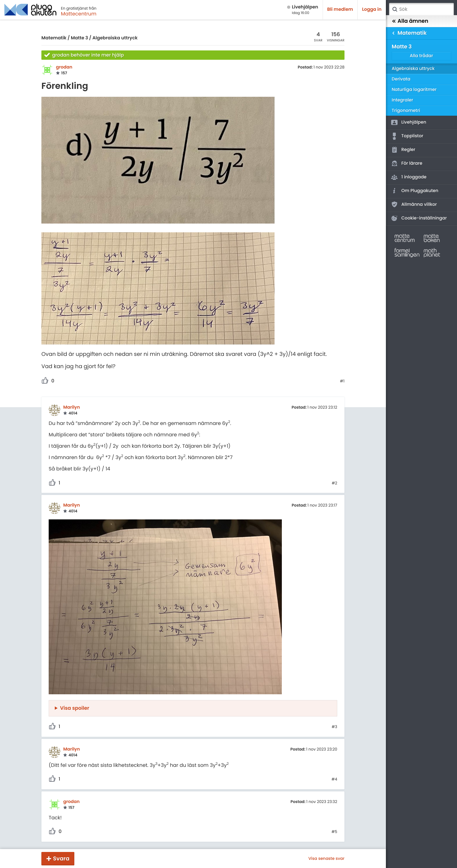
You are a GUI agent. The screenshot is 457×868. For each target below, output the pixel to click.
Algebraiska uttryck (115, 38)
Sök (395, 9)
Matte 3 (79, 38)
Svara (61, 859)
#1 (342, 381)
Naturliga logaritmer (414, 90)
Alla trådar (421, 56)
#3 (334, 727)
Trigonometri (406, 111)
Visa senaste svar (326, 858)
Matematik (54, 38)
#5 (334, 832)
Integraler (402, 100)
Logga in (372, 9)
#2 (334, 483)
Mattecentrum (79, 14)
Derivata (401, 79)
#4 (334, 779)
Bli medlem (340, 9)
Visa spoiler (75, 708)
